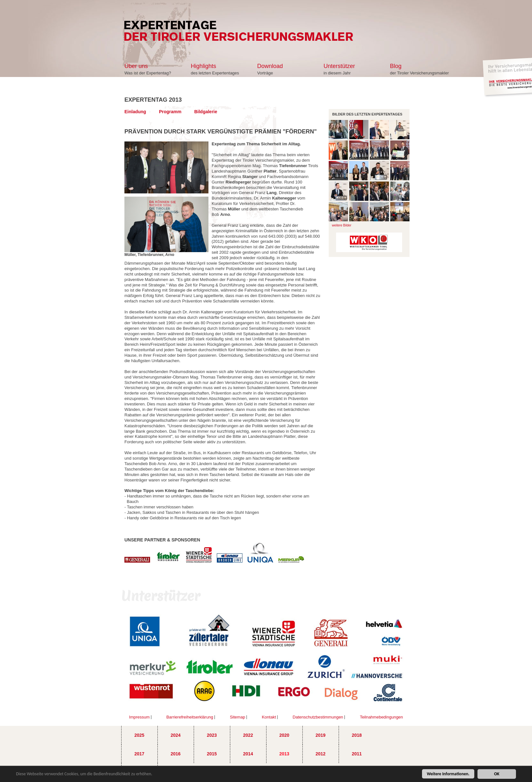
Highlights (203, 66)
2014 (248, 754)
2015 (212, 754)
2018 (357, 735)
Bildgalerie (206, 112)
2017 (139, 754)
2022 (248, 735)
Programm (170, 112)
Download (270, 66)
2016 (176, 754)
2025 (139, 735)
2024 (176, 735)
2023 (212, 735)
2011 (357, 754)
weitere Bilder (342, 225)
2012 (321, 754)
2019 (321, 735)
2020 (284, 735)
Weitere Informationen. (448, 774)
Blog (396, 66)
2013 (284, 754)
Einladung (135, 112)
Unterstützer (339, 66)
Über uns (136, 66)
